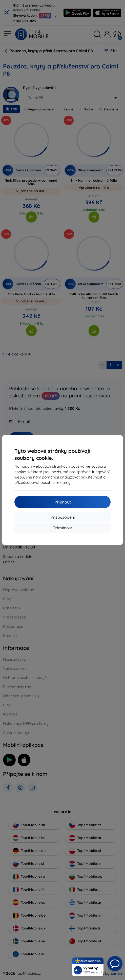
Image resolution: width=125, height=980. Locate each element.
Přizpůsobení (63, 517)
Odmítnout (62, 528)
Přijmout (63, 502)
